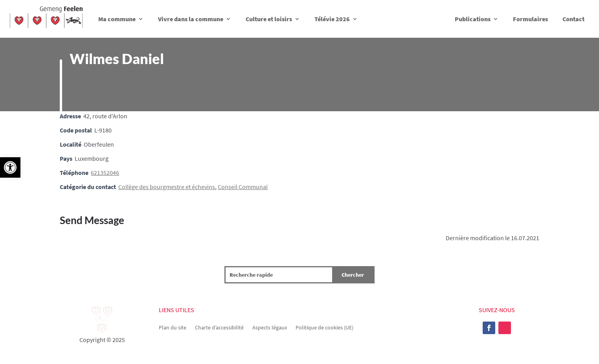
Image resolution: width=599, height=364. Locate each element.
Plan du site (173, 327)
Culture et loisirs (269, 19)
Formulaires (530, 19)
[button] (10, 167)
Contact (573, 19)
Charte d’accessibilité (219, 327)
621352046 (105, 173)
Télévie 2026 (332, 19)
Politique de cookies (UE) (324, 327)
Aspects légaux (270, 327)
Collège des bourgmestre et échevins (167, 187)
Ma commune (117, 19)
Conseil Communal (243, 187)
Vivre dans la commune (191, 19)
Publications (473, 19)
